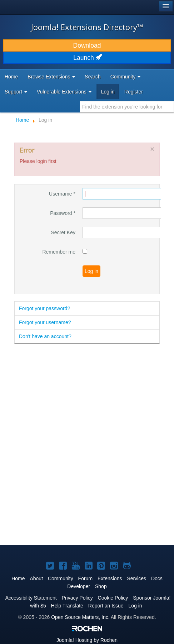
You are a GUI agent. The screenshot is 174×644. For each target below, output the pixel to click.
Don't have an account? (45, 336)
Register (134, 92)
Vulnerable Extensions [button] (64, 92)
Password (63, 213)
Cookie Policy (113, 598)
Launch (87, 58)
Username (62, 194)
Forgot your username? (45, 322)
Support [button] (16, 92)
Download (87, 45)
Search (93, 77)
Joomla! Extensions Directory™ (87, 27)
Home (11, 77)
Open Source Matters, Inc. (80, 617)
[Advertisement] (87, 445)
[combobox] (127, 107)
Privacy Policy (77, 598)
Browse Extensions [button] (51, 77)
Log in (108, 92)
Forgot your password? (44, 308)
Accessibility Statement (31, 598)
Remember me (59, 252)
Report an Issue (106, 606)
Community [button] (126, 77)
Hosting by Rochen (87, 640)
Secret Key (63, 232)
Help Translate (67, 606)
